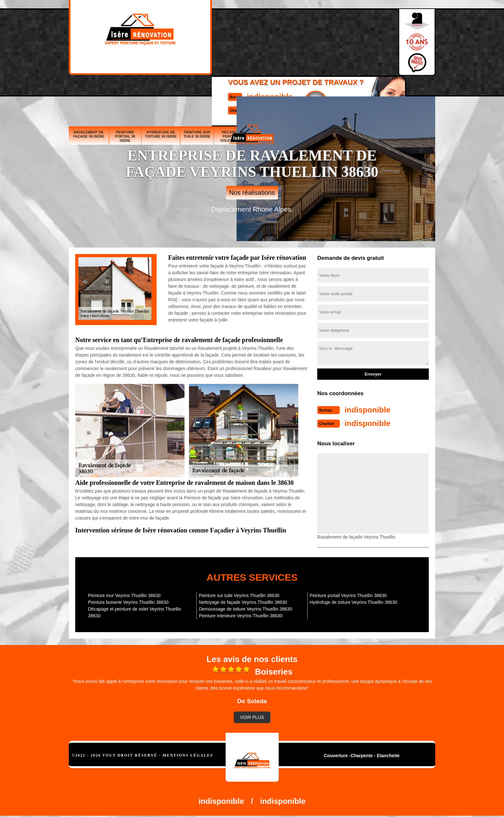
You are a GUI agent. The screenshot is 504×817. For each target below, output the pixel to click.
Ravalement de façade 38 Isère (89, 87)
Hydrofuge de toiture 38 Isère (161, 87)
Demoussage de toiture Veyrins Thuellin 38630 (246, 608)
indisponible (233, 33)
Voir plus (252, 716)
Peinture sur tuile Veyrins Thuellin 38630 (239, 594)
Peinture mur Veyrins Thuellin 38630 (124, 594)
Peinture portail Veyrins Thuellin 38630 (348, 594)
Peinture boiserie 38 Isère (272, 89)
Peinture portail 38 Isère (125, 89)
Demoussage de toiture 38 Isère (378, 87)
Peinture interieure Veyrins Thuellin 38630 (241, 614)
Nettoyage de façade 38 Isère (338, 89)
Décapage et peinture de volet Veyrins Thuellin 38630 (135, 611)
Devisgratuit (282, 39)
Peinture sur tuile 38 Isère (197, 87)
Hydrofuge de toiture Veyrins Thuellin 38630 (353, 601)
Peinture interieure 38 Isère (417, 89)
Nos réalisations (252, 193)
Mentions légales (188, 754)
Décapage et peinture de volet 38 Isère (234, 89)
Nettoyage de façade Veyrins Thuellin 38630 (243, 601)
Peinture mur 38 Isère (303, 89)
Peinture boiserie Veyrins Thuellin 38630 (128, 601)
